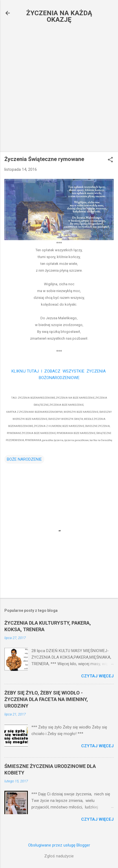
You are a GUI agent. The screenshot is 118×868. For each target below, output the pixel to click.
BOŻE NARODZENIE (24, 459)
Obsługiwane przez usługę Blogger (59, 845)
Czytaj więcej (97, 676)
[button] (110, 160)
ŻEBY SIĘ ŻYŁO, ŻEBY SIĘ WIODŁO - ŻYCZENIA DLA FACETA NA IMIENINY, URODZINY (46, 699)
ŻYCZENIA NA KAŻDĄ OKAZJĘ (59, 16)
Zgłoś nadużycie (59, 856)
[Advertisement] (59, 89)
